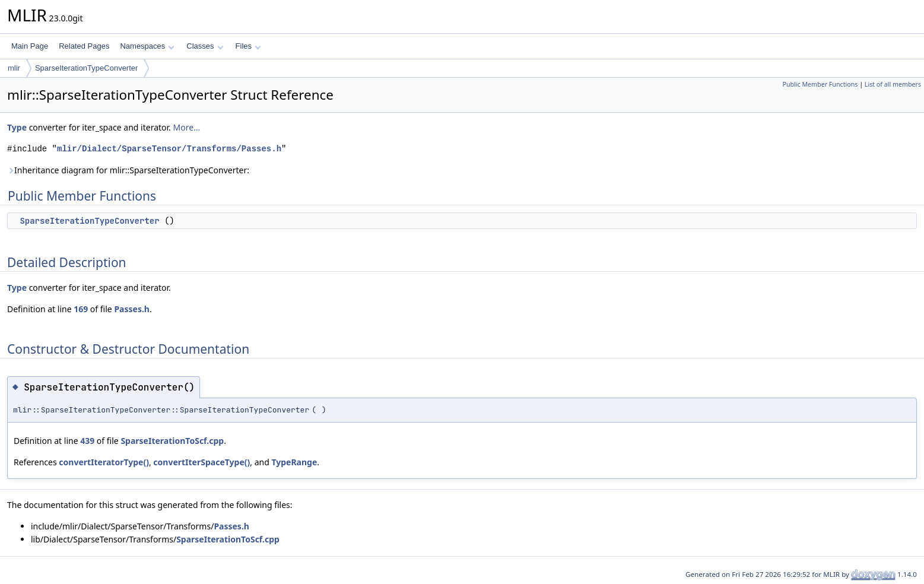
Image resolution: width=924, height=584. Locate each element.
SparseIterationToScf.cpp (172, 441)
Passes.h (132, 309)
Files (248, 46)
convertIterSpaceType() (201, 462)
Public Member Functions (820, 84)
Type (17, 127)
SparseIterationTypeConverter (86, 68)
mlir (14, 68)
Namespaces (147, 46)
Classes (205, 46)
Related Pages (84, 46)
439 (87, 441)
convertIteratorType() (104, 462)
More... (186, 127)
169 (81, 309)
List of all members (893, 84)
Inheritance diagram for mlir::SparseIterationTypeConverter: (128, 170)
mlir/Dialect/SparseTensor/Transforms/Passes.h (169, 149)
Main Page (30, 46)
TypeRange (294, 462)
